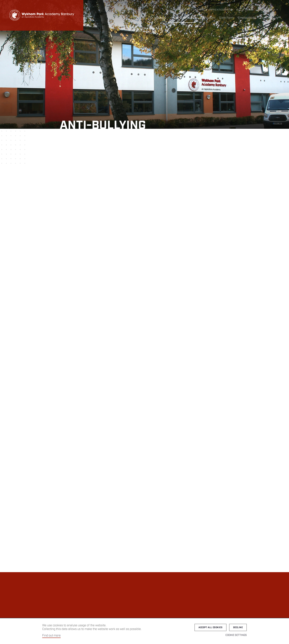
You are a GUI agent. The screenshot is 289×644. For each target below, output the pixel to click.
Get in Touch (245, 10)
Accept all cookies (210, 628)
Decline (238, 628)
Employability (247, 18)
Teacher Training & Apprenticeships (206, 10)
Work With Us (269, 18)
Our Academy (157, 18)
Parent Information (183, 18)
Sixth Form (226, 18)
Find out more (51, 636)
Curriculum (207, 18)
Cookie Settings (236, 635)
